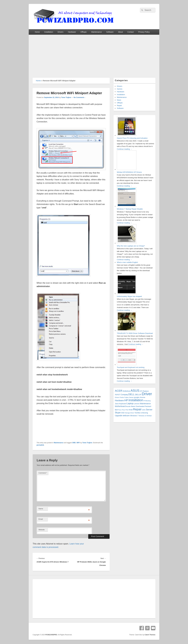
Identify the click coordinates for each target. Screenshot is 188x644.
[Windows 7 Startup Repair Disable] (127, 206)
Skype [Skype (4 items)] (118, 413)
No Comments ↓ (80, 97)
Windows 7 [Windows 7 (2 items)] (134, 416)
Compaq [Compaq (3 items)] (124, 395)
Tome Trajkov (66, 97)
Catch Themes (150, 635)
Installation (49, 32)
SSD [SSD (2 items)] (123, 413)
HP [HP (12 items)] (126, 400)
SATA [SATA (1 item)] (144, 410)
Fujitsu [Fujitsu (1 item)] (127, 397)
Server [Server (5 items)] (149, 410)
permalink (40, 445)
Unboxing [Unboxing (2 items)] (144, 413)
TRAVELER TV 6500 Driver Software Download (135, 333)
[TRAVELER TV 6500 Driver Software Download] (127, 331)
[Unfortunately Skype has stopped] (127, 294)
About (120, 32)
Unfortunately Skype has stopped (129, 296)
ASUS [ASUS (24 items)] (135, 391)
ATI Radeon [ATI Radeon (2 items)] (144, 391)
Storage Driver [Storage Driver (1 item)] (130, 413)
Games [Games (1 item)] (131, 397)
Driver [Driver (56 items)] (147, 394)
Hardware (72, 32)
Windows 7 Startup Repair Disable (130, 209)
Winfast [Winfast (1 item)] (149, 416)
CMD (74, 443)
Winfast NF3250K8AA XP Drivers (129, 172)
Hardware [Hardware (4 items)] (119, 400)
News (119, 100)
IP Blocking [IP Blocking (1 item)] (147, 401)
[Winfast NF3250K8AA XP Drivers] (127, 169)
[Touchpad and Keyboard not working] (127, 365)
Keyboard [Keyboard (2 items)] (123, 404)
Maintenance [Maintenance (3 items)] (145, 404)
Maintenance (96, 32)
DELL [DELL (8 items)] (131, 394)
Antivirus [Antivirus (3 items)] (127, 391)
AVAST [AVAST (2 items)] (118, 395)
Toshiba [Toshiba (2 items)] (137, 413)
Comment (43, 473)
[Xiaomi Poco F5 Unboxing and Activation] (127, 135)
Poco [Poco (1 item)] (120, 410)
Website (42, 530)
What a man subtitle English (127, 262)
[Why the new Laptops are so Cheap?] (127, 243)
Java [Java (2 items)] (117, 404)
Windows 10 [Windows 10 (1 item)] (143, 416)
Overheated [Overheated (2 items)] (140, 406)
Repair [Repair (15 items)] (137, 409)
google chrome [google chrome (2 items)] (140, 397)
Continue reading (124, 149)
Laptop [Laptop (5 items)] (130, 403)
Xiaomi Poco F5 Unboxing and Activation (132, 138)
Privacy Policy (144, 32)
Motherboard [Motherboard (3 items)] (120, 406)
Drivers (60, 32)
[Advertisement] (94, 54)
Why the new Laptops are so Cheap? (131, 246)
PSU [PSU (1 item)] (127, 410)
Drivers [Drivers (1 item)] (117, 397)
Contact (131, 32)
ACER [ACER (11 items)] (119, 391)
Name (41, 509)
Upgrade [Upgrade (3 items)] (119, 416)
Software (110, 32)
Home (37, 32)
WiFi (78, 443)
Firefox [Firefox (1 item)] (122, 397)
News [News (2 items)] (133, 406)
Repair (119, 105)
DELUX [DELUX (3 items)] (138, 395)
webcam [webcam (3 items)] (126, 416)
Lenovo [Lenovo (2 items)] (137, 404)
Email (41, 519)
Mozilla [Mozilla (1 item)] (128, 406)
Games (120, 89)
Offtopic (84, 32)
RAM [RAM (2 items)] (131, 410)
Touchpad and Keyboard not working (131, 367)
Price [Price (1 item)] (123, 410)
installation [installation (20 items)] (136, 400)
